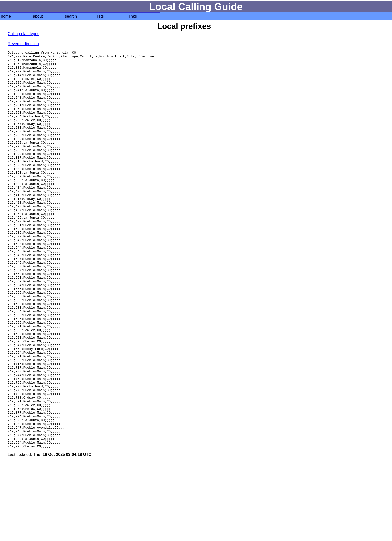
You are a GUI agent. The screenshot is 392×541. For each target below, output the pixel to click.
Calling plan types (23, 34)
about (38, 16)
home (6, 16)
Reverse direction (23, 44)
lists (100, 16)
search (71, 16)
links (133, 16)
